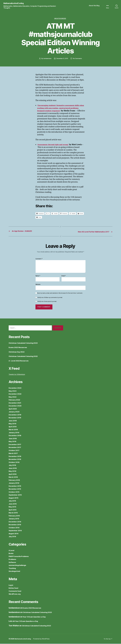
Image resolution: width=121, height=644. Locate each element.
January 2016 (15, 483)
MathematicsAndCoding (15, 3)
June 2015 (13, 504)
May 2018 (13, 442)
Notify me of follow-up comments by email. (50, 298)
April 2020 (13, 409)
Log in (11, 585)
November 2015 (16, 489)
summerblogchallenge (18, 566)
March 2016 (14, 477)
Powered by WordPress (43, 639)
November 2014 (16, 525)
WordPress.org (15, 594)
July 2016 (13, 465)
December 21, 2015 (62, 59)
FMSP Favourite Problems (20, 557)
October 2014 (15, 528)
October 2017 (15, 451)
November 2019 (16, 418)
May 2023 (13, 391)
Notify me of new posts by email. (47, 302)
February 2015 (15, 516)
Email (64, 276)
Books (11, 554)
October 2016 (15, 462)
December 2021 (16, 403)
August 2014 (14, 534)
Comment (39, 259)
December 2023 (16, 388)
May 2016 (13, 471)
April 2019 (13, 427)
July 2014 (13, 537)
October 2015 (15, 492)
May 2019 (13, 424)
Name (38, 276)
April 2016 (13, 474)
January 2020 (15, 412)
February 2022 (15, 400)
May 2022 (13, 397)
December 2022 (16, 394)
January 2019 (15, 433)
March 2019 (14, 430)
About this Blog (94, 6)
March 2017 (14, 454)
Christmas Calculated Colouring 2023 (25, 343)
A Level (12, 551)
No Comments (78, 59)
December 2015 (16, 486)
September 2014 (16, 531)
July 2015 (13, 501)
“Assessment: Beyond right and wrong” (55, 145)
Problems (13, 560)
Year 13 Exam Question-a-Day (36, 617)
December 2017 (16, 445)
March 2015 (14, 513)
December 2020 (16, 406)
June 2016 (13, 468)
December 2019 (16, 415)
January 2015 (15, 519)
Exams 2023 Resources (19, 348)
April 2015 (13, 510)
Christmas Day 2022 (17, 352)
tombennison (47, 59)
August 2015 (14, 498)
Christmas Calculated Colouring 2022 (25, 357)
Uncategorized (60, 19)
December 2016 (16, 457)
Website (38, 285)
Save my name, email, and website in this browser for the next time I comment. (60, 293)
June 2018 (13, 439)
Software (13, 563)
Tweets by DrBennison (18, 375)
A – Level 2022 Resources (20, 361)
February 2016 (15, 480)
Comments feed (16, 591)
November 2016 (16, 460)
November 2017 (16, 448)
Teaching (13, 568)
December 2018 (16, 436)
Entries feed (14, 588)
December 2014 (16, 522)
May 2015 (13, 507)
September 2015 (16, 495)
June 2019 (13, 421)
